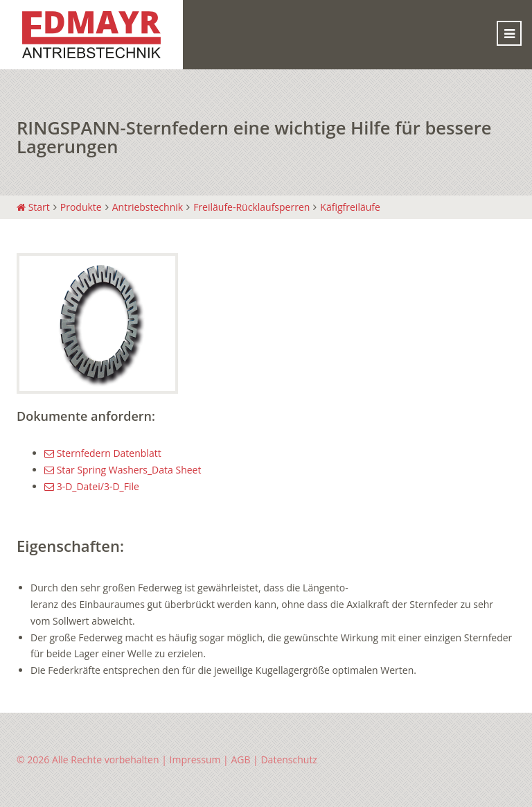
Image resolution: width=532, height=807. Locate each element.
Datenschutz (289, 760)
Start (33, 207)
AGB (240, 760)
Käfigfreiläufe (350, 207)
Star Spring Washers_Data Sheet (123, 470)
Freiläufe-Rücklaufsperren (251, 207)
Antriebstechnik (148, 207)
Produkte (81, 207)
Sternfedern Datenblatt (103, 453)
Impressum (195, 760)
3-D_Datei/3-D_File (92, 486)
